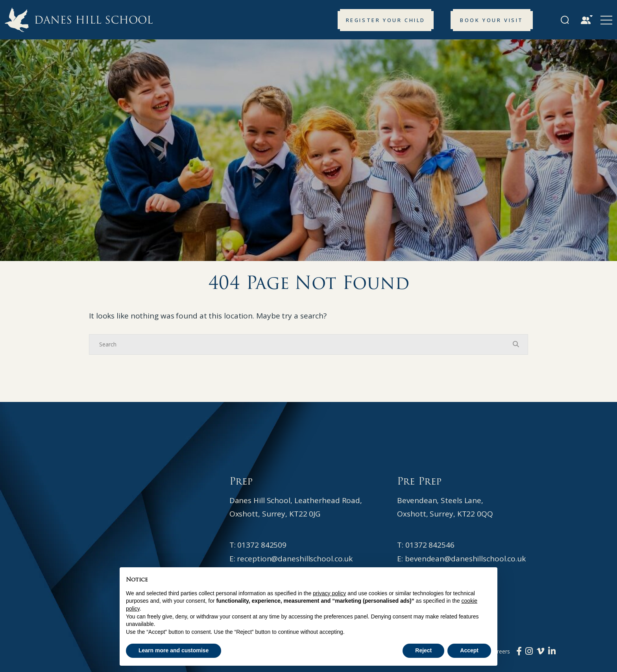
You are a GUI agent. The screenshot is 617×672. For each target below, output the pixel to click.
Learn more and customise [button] (174, 650)
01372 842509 (262, 545)
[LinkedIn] (552, 651)
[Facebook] (519, 651)
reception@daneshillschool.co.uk (295, 559)
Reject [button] (423, 650)
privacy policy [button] (329, 593)
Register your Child (386, 20)
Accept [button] (469, 650)
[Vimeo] (540, 651)
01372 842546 (430, 545)
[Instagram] (529, 651)
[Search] (301, 344)
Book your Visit (492, 20)
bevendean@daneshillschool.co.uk (465, 559)
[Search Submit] (565, 20)
